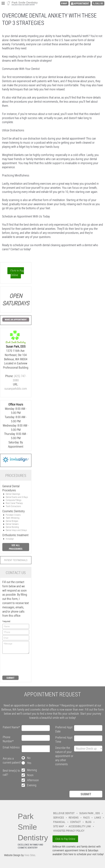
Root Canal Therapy (14, 503)
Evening (32, 785)
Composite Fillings (14, 500)
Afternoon (33, 780)
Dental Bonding (12, 527)
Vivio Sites (30, 855)
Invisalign (10, 539)
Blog (88, 822)
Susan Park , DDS (90, 813)
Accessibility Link (80, 826)
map (65, 3)
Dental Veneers (12, 524)
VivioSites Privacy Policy (69, 831)
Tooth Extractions (13, 506)
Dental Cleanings (13, 494)
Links (98, 817)
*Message (16, 647)
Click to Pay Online (17, 273)
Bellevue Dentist (64, 813)
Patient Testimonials (16, 560)
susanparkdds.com (16, 388)
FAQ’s (86, 817)
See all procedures (16, 547)
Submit (10, 678)
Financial (59, 822)
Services (59, 817)
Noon (30, 775)
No (29, 758)
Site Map (59, 826)
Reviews (74, 817)
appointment (81, 3)
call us (99, 3)
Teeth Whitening (13, 518)
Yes (29, 763)
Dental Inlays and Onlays (16, 530)
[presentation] (14, 664)
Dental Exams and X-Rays (17, 497)
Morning (32, 770)
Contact (75, 822)
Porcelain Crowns (13, 515)
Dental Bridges (12, 521)
